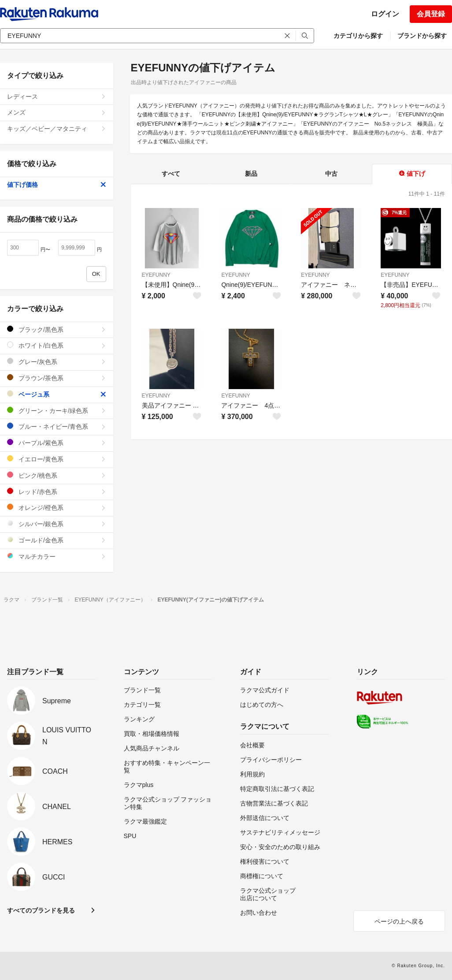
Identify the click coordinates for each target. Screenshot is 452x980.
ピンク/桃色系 (57, 475)
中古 (331, 174)
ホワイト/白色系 (57, 345)
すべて (171, 174)
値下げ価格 (57, 185)
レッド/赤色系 (57, 492)
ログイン (385, 14)
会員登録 (431, 14)
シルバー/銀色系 (57, 524)
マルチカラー (57, 556)
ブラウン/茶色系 (57, 378)
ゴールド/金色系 (57, 540)
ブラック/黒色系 (57, 329)
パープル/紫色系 (57, 443)
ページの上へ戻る (399, 921)
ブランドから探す (422, 36)
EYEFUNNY (156, 275)
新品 (251, 174)
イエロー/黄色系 (57, 459)
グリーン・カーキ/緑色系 (57, 410)
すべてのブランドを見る (41, 910)
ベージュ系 (57, 394)
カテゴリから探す (358, 36)
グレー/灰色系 (57, 362)
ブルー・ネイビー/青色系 (57, 426)
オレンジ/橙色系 (57, 507)
